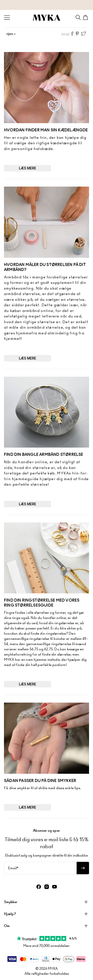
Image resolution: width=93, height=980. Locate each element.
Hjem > (11, 34)
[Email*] (40, 868)
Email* (13, 868)
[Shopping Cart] (86, 17)
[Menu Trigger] (7, 17)
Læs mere (28, 168)
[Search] (78, 17)
